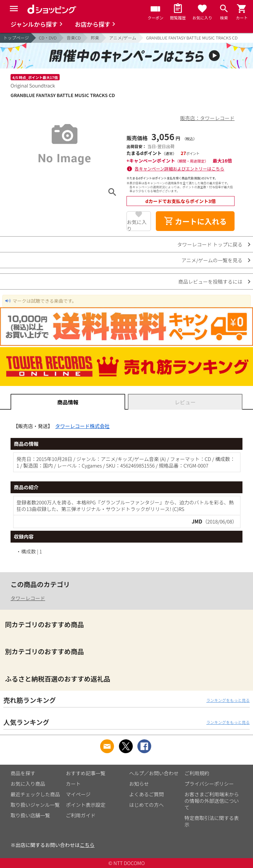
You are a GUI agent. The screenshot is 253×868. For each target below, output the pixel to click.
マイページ (78, 794)
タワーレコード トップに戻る (210, 244)
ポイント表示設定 (86, 805)
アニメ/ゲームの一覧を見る (212, 260)
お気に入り (137, 225)
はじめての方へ (146, 805)
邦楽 (95, 38)
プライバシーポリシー (209, 784)
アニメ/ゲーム (123, 38)
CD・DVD (48, 38)
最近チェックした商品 (35, 794)
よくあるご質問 (146, 794)
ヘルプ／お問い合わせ (154, 773)
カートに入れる (195, 221)
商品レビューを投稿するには (210, 281)
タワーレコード (28, 598)
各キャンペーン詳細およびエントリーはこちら (180, 169)
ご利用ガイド (81, 815)
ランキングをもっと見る (228, 700)
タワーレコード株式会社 (83, 426)
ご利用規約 (197, 773)
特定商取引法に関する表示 (212, 821)
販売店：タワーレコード (207, 118)
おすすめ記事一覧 (86, 773)
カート (73, 784)
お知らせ (139, 784)
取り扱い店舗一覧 (30, 815)
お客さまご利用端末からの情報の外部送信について (212, 801)
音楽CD (74, 38)
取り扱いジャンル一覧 (35, 805)
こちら (87, 845)
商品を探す (23, 773)
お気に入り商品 (28, 784)
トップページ (16, 38)
